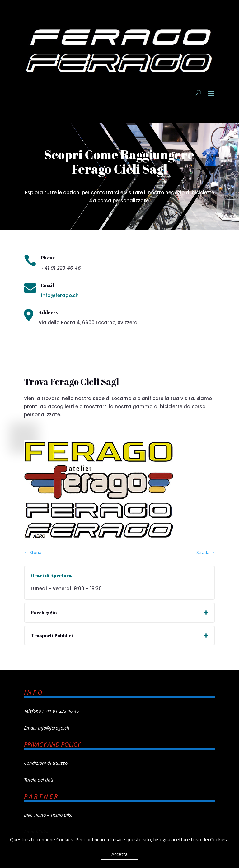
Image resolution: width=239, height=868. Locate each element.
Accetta (119, 854)
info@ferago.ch (60, 295)
